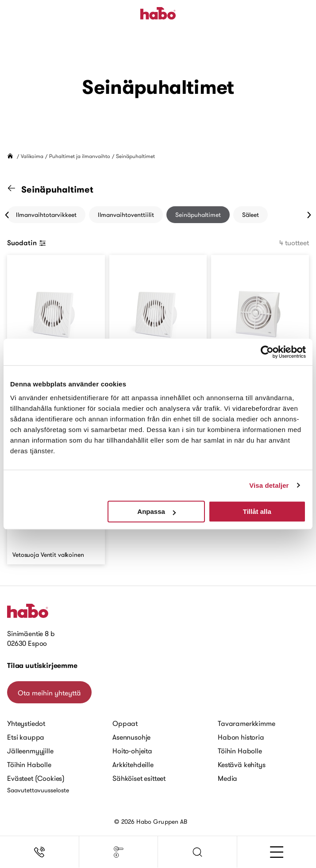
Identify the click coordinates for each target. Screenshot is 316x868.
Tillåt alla (257, 511)
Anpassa (156, 511)
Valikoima (32, 156)
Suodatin (27, 243)
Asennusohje (131, 737)
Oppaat (125, 723)
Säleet (250, 215)
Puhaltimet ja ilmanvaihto (80, 156)
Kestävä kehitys (242, 764)
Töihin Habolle (29, 764)
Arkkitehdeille (133, 764)
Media (227, 778)
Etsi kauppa (26, 737)
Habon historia (241, 737)
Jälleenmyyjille (30, 751)
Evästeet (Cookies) (36, 778)
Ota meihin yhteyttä (49, 693)
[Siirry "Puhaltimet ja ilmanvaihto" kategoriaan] (17, 189)
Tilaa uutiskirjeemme (42, 665)
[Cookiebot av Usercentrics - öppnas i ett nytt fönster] (267, 352)
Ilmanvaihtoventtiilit (126, 215)
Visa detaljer (269, 485)
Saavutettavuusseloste (38, 790)
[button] (198, 852)
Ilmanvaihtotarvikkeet (46, 215)
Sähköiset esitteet (139, 778)
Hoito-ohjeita (132, 751)
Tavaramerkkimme (247, 723)
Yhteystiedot (26, 723)
